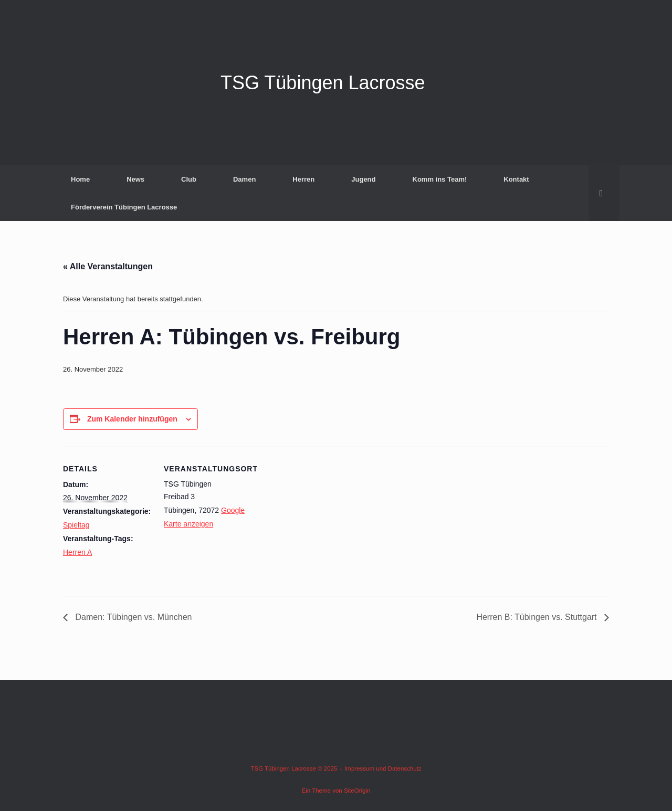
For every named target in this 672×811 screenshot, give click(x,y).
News (135, 179)
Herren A (77, 552)
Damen (244, 179)
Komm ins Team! (440, 179)
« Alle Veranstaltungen (108, 266)
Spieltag (76, 525)
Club (189, 179)
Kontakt (516, 179)
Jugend (363, 179)
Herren (303, 179)
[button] (604, 193)
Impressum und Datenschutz (383, 768)
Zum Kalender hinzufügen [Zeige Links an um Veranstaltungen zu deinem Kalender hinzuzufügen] (132, 419)
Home (80, 179)
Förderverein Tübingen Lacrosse (124, 207)
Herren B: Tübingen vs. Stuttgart (538, 617)
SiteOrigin (357, 791)
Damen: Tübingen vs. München (133, 617)
